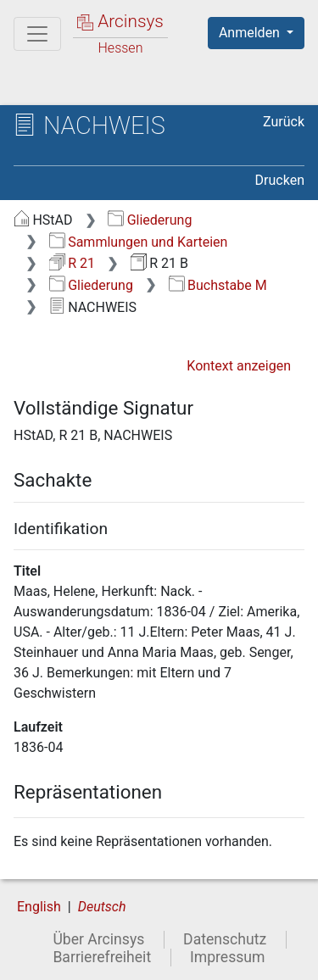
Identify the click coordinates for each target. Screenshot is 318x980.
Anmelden (251, 33)
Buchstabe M (218, 285)
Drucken (280, 180)
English (39, 907)
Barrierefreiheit (102, 957)
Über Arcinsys (98, 939)
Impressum (228, 957)
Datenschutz (225, 939)
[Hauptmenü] (37, 34)
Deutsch (102, 907)
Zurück (284, 122)
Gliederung (150, 220)
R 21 (72, 263)
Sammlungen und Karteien (139, 242)
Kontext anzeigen (239, 366)
